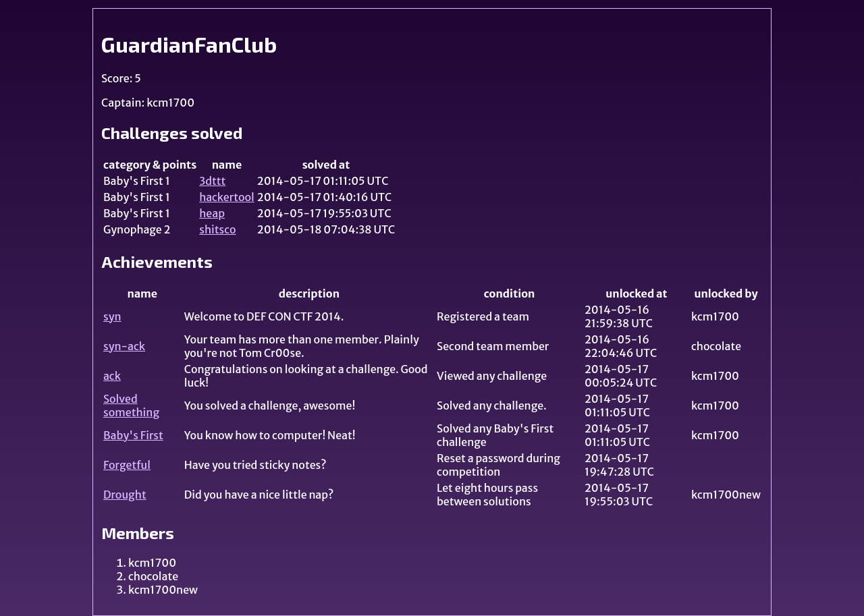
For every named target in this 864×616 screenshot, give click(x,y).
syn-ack (124, 346)
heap (212, 213)
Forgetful (127, 465)
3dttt (212, 181)
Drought (125, 495)
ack (112, 376)
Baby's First (133, 435)
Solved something (131, 405)
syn (112, 316)
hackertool (227, 197)
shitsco (217, 229)
